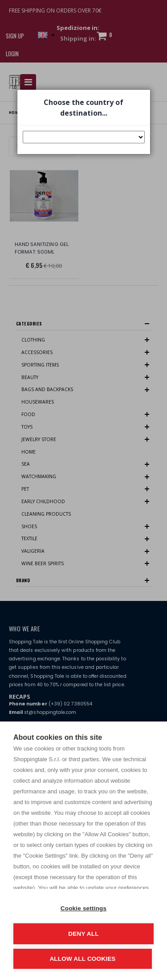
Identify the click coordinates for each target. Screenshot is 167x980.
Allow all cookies (82, 959)
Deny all (83, 934)
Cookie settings (84, 908)
